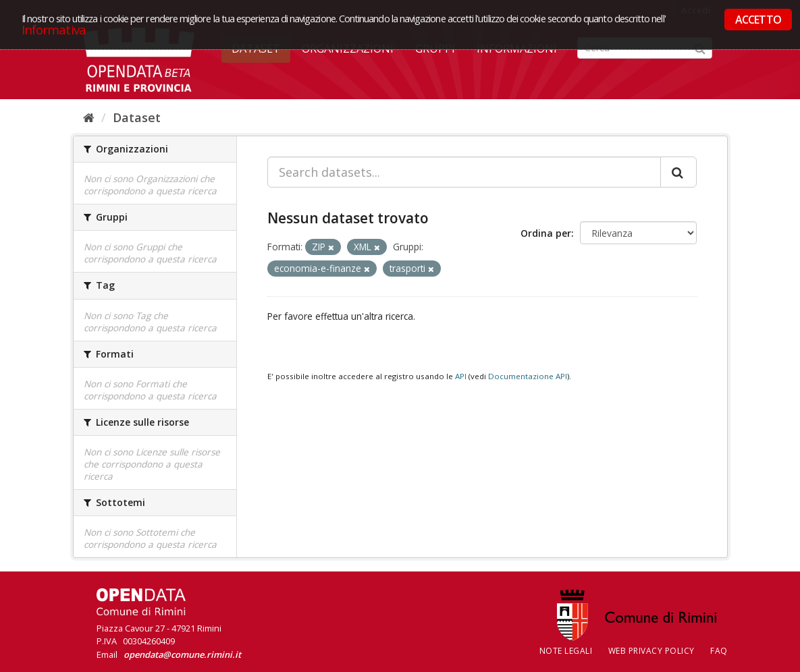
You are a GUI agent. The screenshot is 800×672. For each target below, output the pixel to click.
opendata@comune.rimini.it (182, 654)
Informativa (54, 29)
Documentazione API (528, 376)
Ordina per (546, 233)
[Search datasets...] (464, 172)
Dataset (137, 117)
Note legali (566, 651)
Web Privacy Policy (651, 651)
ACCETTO (758, 20)
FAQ (719, 651)
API (461, 376)
